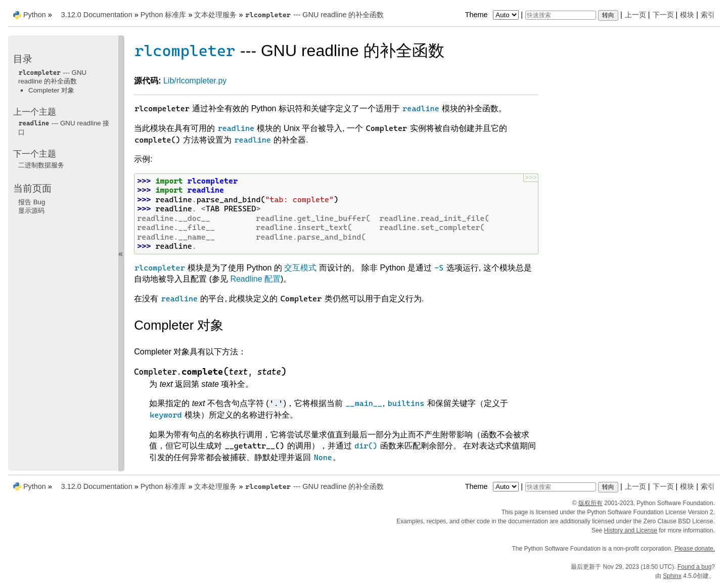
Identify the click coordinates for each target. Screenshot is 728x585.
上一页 (635, 15)
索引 (708, 15)
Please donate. (695, 549)
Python (35, 15)
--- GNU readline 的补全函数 (314, 15)
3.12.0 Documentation (97, 15)
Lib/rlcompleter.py (195, 81)
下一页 (663, 15)
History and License (631, 530)
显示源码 (31, 211)
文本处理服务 (215, 15)
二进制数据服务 (41, 165)
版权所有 (590, 503)
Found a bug (694, 567)
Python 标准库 (164, 15)
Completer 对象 (51, 90)
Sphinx (672, 576)
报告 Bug (32, 202)
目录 (23, 59)
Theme (493, 15)
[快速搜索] (561, 15)
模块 (687, 15)
